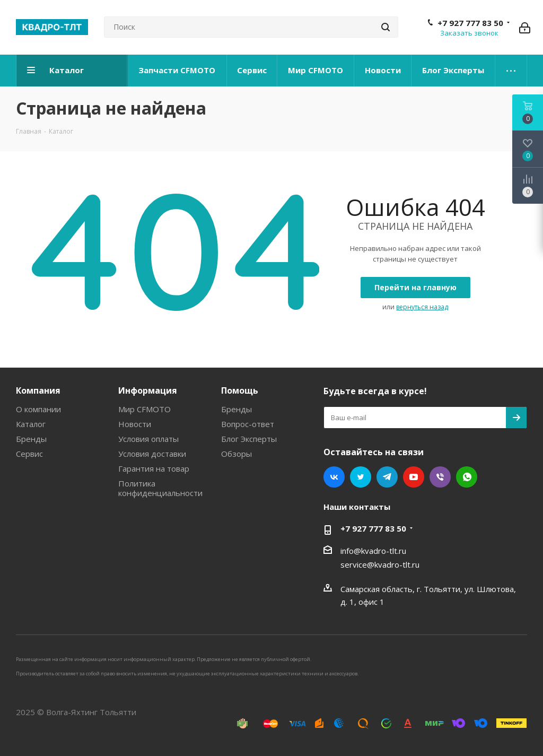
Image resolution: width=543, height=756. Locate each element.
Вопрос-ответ (248, 424)
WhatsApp (467, 477)
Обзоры (237, 454)
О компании (38, 409)
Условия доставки (152, 454)
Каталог (31, 424)
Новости (135, 424)
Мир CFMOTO (144, 409)
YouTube (414, 477)
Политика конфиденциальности (160, 488)
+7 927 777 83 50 (470, 23)
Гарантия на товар (154, 468)
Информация (148, 390)
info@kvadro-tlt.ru (373, 551)
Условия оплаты (148, 439)
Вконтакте (334, 477)
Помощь (240, 390)
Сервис (29, 454)
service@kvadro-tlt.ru (380, 564)
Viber (440, 477)
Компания (38, 390)
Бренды (31, 439)
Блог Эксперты (249, 439)
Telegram (387, 477)
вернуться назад (422, 307)
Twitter (361, 477)
